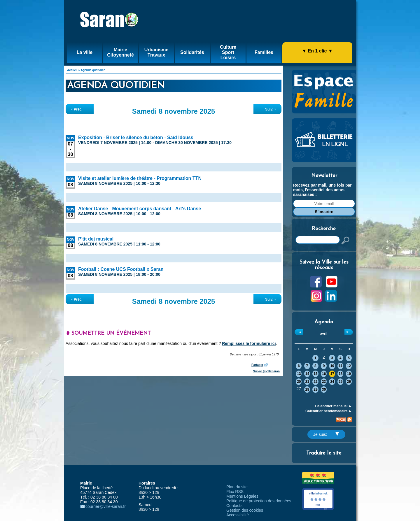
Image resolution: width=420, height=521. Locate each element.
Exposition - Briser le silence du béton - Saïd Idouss (136, 137)
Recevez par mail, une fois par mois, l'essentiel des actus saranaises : (322, 190)
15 (315, 374)
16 (324, 374)
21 (307, 382)
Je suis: (326, 434)
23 (324, 382)
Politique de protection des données (259, 501)
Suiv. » (271, 109)
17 (332, 374)
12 (349, 366)
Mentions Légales (242, 496)
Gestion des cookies (245, 510)
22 (315, 382)
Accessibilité (238, 515)
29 (315, 390)
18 (341, 374)
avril (324, 334)
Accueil (72, 70)
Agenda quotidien (93, 70)
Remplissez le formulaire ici (249, 343)
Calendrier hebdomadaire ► (329, 411)
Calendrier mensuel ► (334, 406)
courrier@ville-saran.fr (106, 506)
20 (299, 382)
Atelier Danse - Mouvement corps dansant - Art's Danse (140, 209)
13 (299, 374)
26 (349, 382)
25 (341, 382)
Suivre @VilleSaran (266, 371)
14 (307, 374)
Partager (257, 365)
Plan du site (237, 487)
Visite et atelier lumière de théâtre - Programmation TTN (140, 178)
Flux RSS (235, 492)
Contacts (234, 506)
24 (332, 382)
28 (307, 390)
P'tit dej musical (96, 239)
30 (324, 390)
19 (349, 374)
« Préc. (77, 109)
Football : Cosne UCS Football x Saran (121, 269)
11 (341, 366)
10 (332, 366)
